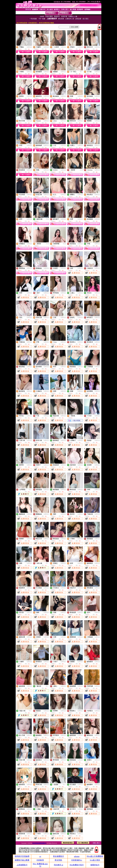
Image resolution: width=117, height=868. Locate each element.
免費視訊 (29, 47)
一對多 (81, 170)
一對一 (81, 72)
